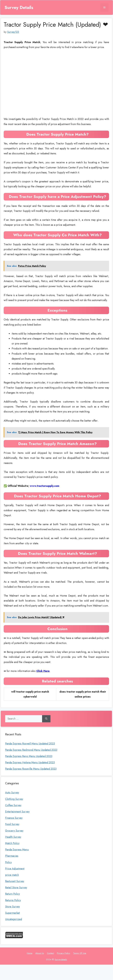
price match (12, 875)
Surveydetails (61, 959)
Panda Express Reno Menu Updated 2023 (29, 756)
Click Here (43, 671)
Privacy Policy (63, 953)
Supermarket (13, 913)
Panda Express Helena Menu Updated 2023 (30, 762)
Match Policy (12, 843)
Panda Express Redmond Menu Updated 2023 (31, 750)
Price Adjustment (15, 869)
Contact (50, 953)
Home (30, 953)
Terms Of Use (80, 953)
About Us (40, 953)
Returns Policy (13, 900)
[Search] (46, 719)
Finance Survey (14, 818)
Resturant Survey (15, 881)
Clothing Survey (14, 799)
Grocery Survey (14, 831)
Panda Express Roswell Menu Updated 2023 (30, 744)
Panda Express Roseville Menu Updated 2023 (31, 769)
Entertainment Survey (17, 812)
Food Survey (12, 824)
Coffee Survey (13, 805)
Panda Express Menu (17, 850)
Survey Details (19, 7)
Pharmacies (12, 856)
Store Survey (13, 907)
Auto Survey (12, 793)
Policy (8, 862)
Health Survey (13, 837)
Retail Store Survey (16, 888)
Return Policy (13, 894)
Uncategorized (14, 919)
